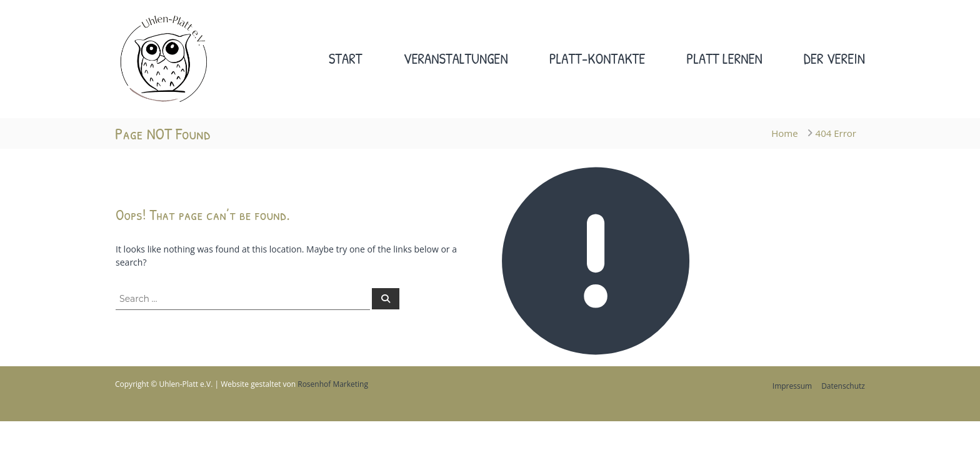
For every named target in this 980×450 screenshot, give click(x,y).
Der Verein (834, 58)
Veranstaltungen (456, 58)
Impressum (792, 386)
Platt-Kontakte (597, 58)
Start (346, 58)
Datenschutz (843, 386)
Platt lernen (724, 58)
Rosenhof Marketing (333, 384)
